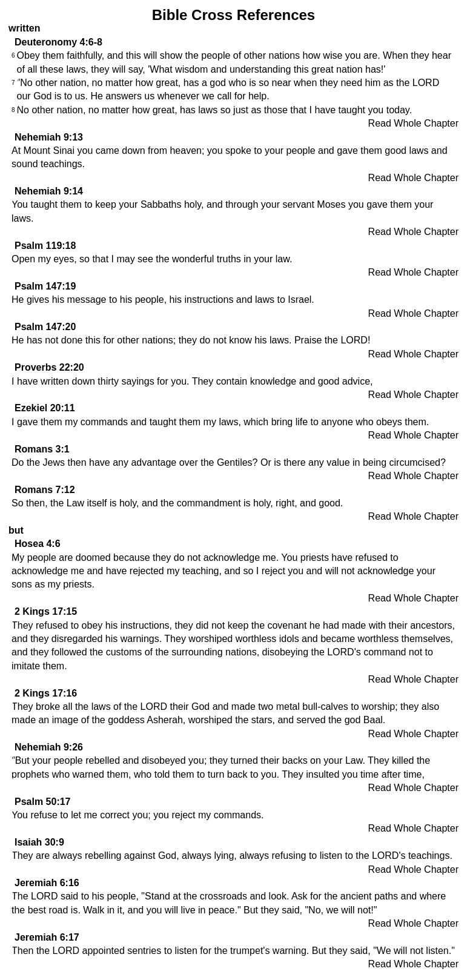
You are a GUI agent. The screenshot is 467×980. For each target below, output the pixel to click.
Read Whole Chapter (413, 123)
